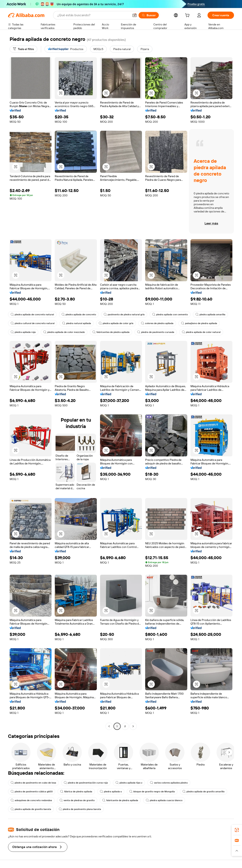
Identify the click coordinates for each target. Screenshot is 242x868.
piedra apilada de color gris (116, 323)
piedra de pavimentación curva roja (86, 783)
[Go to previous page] (109, 726)
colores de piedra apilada (157, 323)
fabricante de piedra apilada (120, 800)
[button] (135, 15)
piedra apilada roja (23, 332)
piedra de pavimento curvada (156, 332)
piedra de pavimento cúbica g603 (32, 792)
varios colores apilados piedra (169, 783)
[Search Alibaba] (93, 15)
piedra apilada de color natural (201, 332)
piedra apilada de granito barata (31, 809)
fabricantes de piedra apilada (111, 332)
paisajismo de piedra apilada (199, 323)
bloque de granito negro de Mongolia (152, 792)
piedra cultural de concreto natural (33, 323)
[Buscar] (149, 15)
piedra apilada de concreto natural (32, 314)
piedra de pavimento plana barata (80, 809)
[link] (237, 830)
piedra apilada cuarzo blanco (164, 800)
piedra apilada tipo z (129, 783)
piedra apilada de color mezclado (64, 332)
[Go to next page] (133, 726)
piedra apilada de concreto (79, 314)
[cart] (188, 16)
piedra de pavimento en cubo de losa (33, 783)
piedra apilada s (111, 792)
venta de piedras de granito (77, 800)
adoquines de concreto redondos (31, 800)
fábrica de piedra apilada (76, 792)
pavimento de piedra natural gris (124, 314)
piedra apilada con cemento (170, 314)
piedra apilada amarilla (210, 314)
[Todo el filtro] (23, 49)
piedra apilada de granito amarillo (204, 792)
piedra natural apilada (77, 323)
